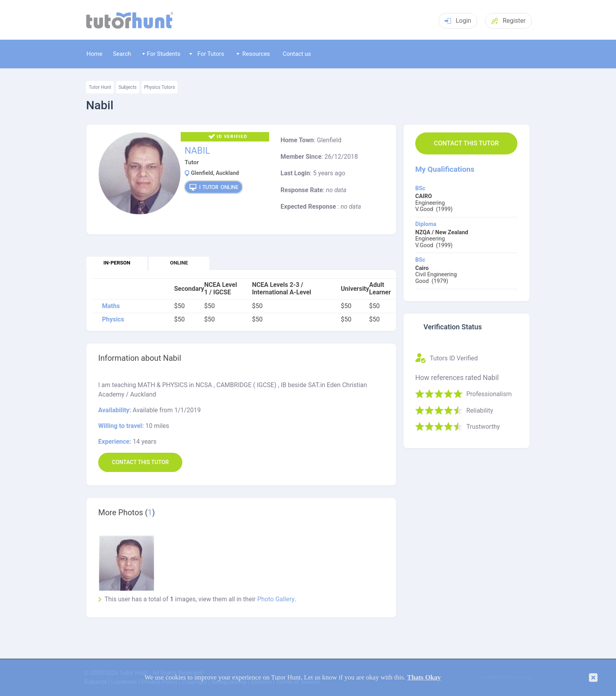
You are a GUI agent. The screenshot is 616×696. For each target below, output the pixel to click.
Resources (253, 54)
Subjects (128, 87)
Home (94, 54)
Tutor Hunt (100, 87)
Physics (113, 320)
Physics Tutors (159, 87)
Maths (111, 306)
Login (458, 21)
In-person (117, 263)
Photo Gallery (276, 599)
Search (122, 54)
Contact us (297, 54)
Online (179, 263)
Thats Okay (424, 677)
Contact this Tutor (466, 143)
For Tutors (207, 54)
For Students (161, 54)
